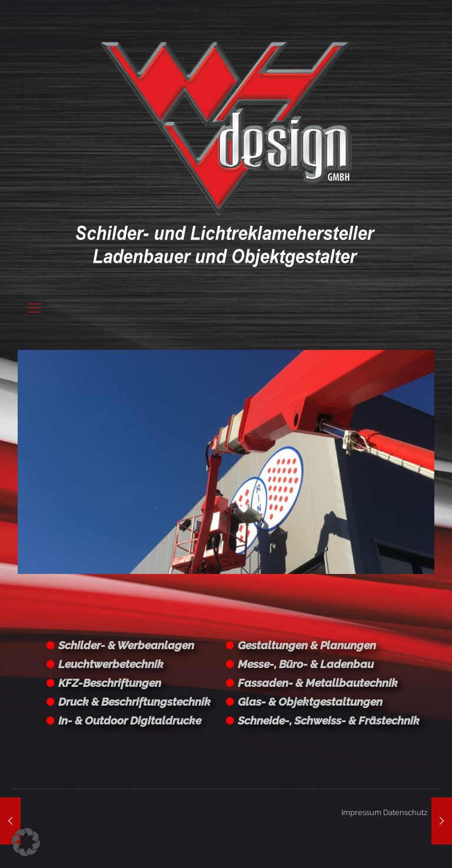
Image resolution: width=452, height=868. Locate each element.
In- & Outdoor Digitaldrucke (130, 720)
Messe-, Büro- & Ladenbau (306, 664)
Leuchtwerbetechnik (111, 664)
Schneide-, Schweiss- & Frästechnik (329, 720)
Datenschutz (405, 812)
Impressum (361, 812)
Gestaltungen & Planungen (307, 645)
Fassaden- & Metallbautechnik (318, 683)
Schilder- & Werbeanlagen (126, 645)
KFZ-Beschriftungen (110, 683)
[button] (26, 842)
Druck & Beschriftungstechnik (134, 702)
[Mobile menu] (35, 308)
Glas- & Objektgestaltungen (310, 702)
